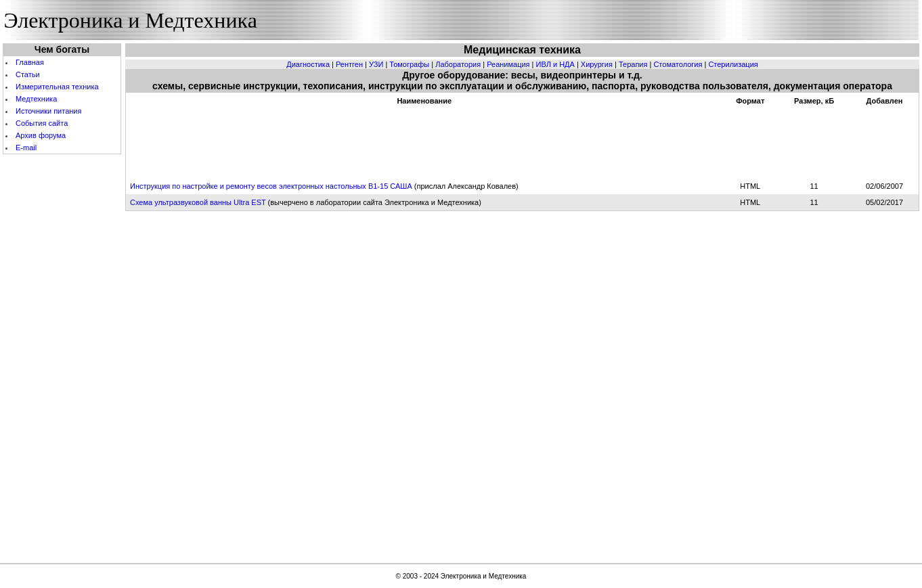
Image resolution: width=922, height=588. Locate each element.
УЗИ (376, 64)
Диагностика (308, 64)
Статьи (28, 74)
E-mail (26, 148)
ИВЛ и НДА (555, 64)
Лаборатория (458, 64)
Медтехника (36, 99)
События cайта (42, 123)
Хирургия (597, 64)
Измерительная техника (57, 87)
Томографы (409, 64)
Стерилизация (733, 64)
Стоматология (678, 64)
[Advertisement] (62, 357)
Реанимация (508, 64)
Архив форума (41, 135)
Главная (30, 62)
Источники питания (48, 111)
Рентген (349, 64)
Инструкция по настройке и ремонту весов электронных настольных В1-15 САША (271, 186)
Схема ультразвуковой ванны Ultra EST (198, 202)
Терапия (633, 64)
